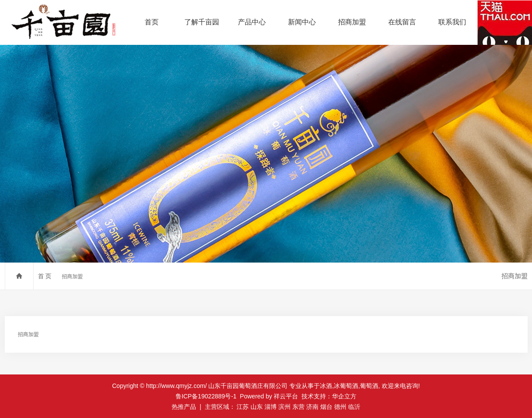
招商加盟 (352, 22)
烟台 (326, 407)
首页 (152, 22)
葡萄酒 (369, 386)
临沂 (354, 407)
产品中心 (252, 22)
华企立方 (344, 396)
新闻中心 (302, 22)
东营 (298, 407)
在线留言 (402, 22)
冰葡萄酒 (346, 386)
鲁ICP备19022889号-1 (206, 396)
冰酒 (326, 386)
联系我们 (452, 22)
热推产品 (184, 407)
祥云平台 (286, 396)
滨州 (285, 407)
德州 (340, 407)
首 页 (45, 276)
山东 (257, 407)
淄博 (271, 407)
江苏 (243, 407)
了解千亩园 (202, 22)
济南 (312, 407)
